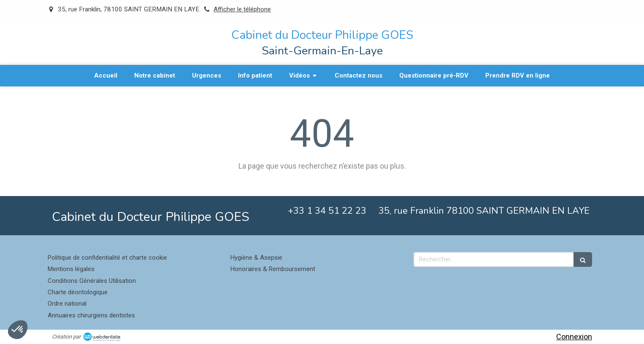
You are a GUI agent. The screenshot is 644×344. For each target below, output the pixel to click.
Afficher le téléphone (242, 9)
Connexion (574, 337)
